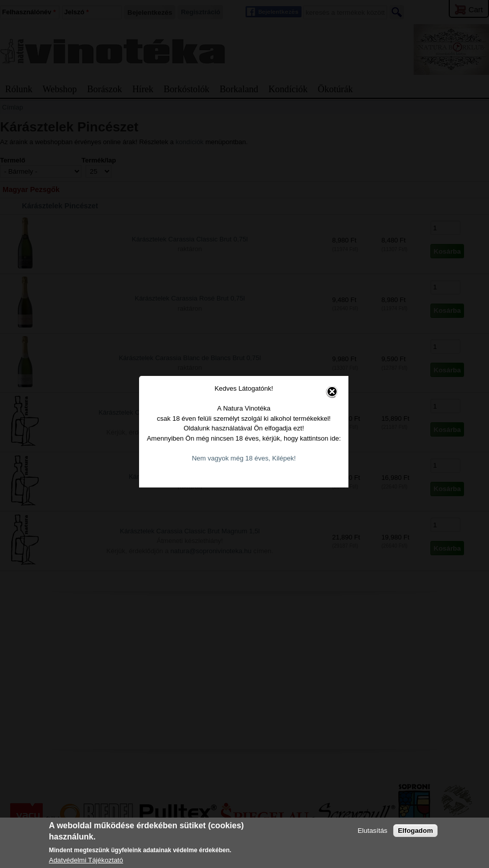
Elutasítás (373, 831)
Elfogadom (415, 831)
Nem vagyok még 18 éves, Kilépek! (241, 440)
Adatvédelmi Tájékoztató (86, 860)
